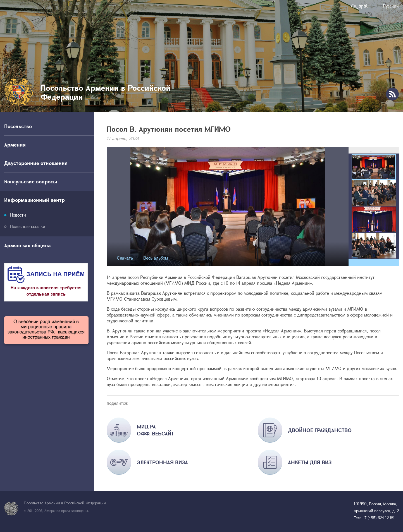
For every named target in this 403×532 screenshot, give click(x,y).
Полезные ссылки (28, 226)
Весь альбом (156, 258)
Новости (18, 215)
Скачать (125, 258)
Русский (391, 6)
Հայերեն (360, 6)
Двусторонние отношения (36, 163)
